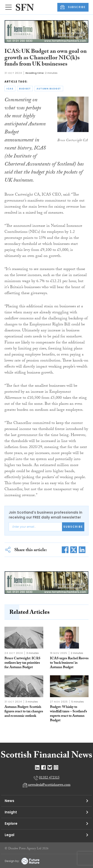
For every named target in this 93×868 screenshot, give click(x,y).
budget (25, 89)
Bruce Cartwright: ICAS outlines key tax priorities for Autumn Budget (22, 663)
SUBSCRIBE (73, 7)
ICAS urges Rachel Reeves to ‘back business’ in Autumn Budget (69, 663)
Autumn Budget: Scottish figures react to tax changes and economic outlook (24, 712)
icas (10, 89)
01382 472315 (49, 778)
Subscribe (73, 527)
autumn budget (49, 89)
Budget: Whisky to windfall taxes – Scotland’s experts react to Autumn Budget (68, 714)
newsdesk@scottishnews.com (49, 785)
